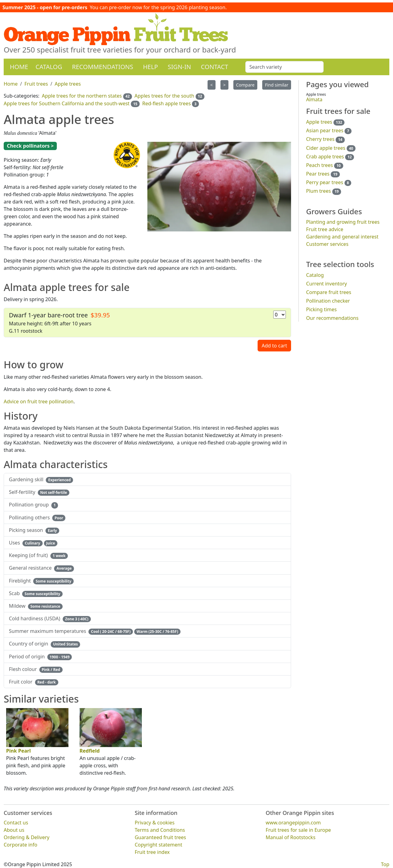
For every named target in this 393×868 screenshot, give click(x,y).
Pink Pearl (18, 751)
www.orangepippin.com (293, 823)
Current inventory (327, 284)
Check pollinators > (30, 146)
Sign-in (179, 67)
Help (151, 67)
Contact (214, 67)
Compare (245, 85)
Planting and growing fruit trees (343, 222)
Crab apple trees (325, 157)
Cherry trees (320, 139)
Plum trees (319, 191)
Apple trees (319, 122)
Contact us (16, 823)
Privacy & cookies (155, 823)
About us (14, 830)
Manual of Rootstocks (290, 837)
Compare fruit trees (329, 292)
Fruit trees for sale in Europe (298, 830)
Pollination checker (328, 301)
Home (19, 67)
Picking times (321, 309)
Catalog (49, 67)
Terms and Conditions (160, 830)
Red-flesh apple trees (166, 103)
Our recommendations (332, 318)
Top (385, 864)
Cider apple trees (326, 148)
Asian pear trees (325, 130)
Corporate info (20, 845)
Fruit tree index (152, 852)
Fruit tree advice (325, 229)
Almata (314, 99)
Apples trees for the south (164, 96)
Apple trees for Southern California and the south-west (67, 103)
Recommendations (102, 67)
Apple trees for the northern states (82, 96)
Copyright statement (159, 845)
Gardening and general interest (342, 237)
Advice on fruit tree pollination (39, 401)
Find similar (277, 85)
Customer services (327, 244)
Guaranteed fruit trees (160, 837)
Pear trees (318, 174)
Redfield (90, 751)
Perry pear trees (325, 182)
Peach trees (319, 165)
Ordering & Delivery (27, 837)
